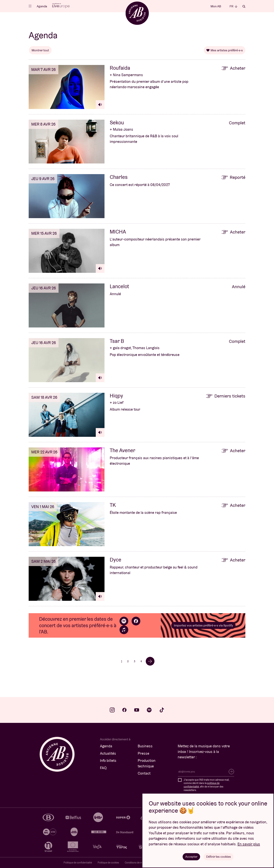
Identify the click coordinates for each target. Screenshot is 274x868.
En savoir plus (249, 844)
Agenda (42, 6)
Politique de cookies (108, 863)
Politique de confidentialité (78, 863)
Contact (144, 773)
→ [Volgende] (150, 661)
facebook (124, 710)
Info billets (108, 761)
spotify (149, 710)
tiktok (162, 710)
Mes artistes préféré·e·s (225, 50)
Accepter (191, 857)
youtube (137, 710)
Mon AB (216, 6)
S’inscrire (231, 772)
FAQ (103, 768)
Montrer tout (40, 50)
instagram (112, 710)
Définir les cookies (219, 857)
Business (145, 746)
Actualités (108, 753)
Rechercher (244, 6)
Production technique (147, 763)
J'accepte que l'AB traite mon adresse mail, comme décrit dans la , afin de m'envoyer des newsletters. (206, 785)
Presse (143, 753)
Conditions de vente (135, 863)
